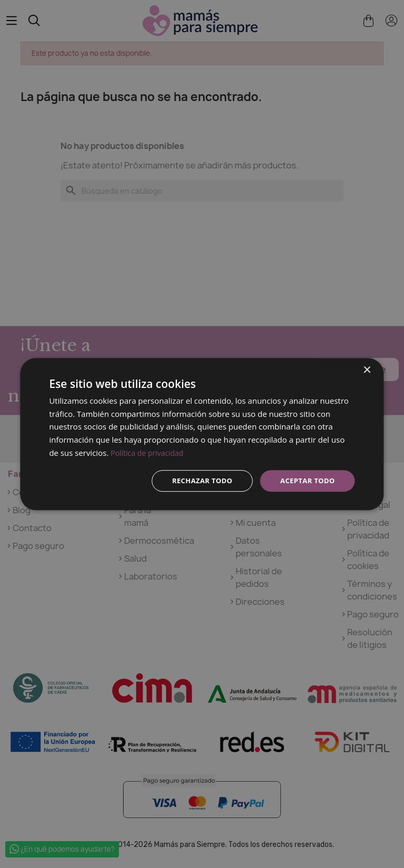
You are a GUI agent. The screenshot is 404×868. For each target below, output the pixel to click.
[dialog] (202, 434)
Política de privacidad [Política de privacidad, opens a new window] (149, 452)
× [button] (367, 369)
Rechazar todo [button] (196, 480)
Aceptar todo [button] (305, 480)
